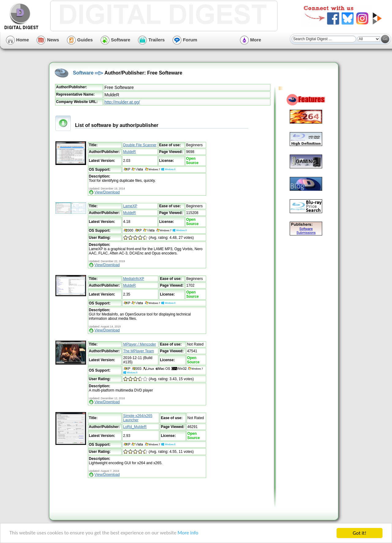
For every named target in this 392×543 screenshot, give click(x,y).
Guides (80, 40)
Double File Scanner (140, 145)
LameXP (130, 206)
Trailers (151, 40)
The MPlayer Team (138, 351)
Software (115, 40)
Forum (185, 40)
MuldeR (129, 152)
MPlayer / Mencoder (139, 344)
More (251, 40)
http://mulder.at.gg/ (122, 102)
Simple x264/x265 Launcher (138, 418)
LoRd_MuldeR (135, 427)
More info (189, 534)
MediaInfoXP (134, 279)
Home (17, 40)
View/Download (107, 192)
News (48, 40)
